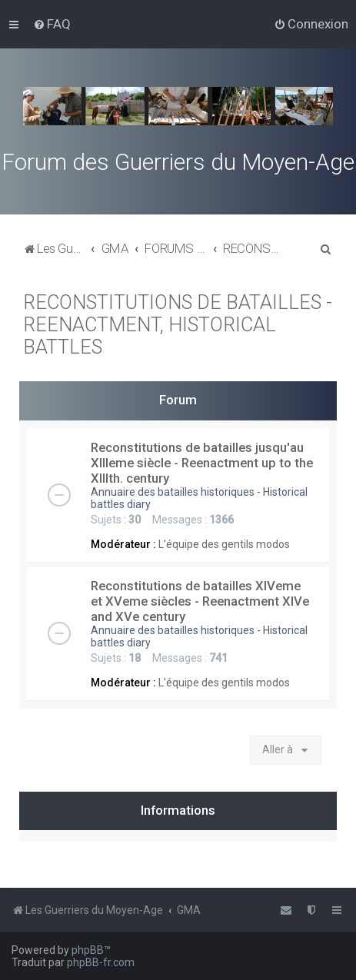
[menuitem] (52, 24)
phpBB (88, 950)
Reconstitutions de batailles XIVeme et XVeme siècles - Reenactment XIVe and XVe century (200, 601)
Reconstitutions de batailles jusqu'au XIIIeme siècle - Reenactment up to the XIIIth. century (202, 463)
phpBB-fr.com (101, 962)
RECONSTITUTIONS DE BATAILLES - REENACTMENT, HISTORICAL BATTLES (178, 325)
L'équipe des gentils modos (224, 544)
